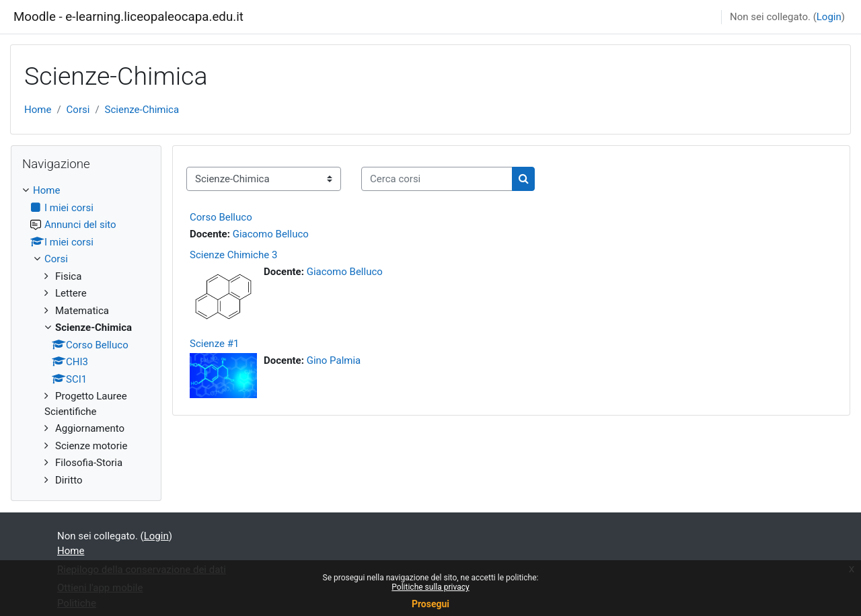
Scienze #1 (214, 344)
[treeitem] (86, 335)
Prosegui (430, 604)
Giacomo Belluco (271, 234)
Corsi (78, 110)
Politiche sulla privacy (430, 587)
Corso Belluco (221, 217)
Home (38, 110)
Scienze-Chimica (142, 110)
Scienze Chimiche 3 (233, 255)
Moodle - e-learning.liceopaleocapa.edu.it (128, 17)
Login (829, 17)
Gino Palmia (334, 360)
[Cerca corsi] (437, 179)
